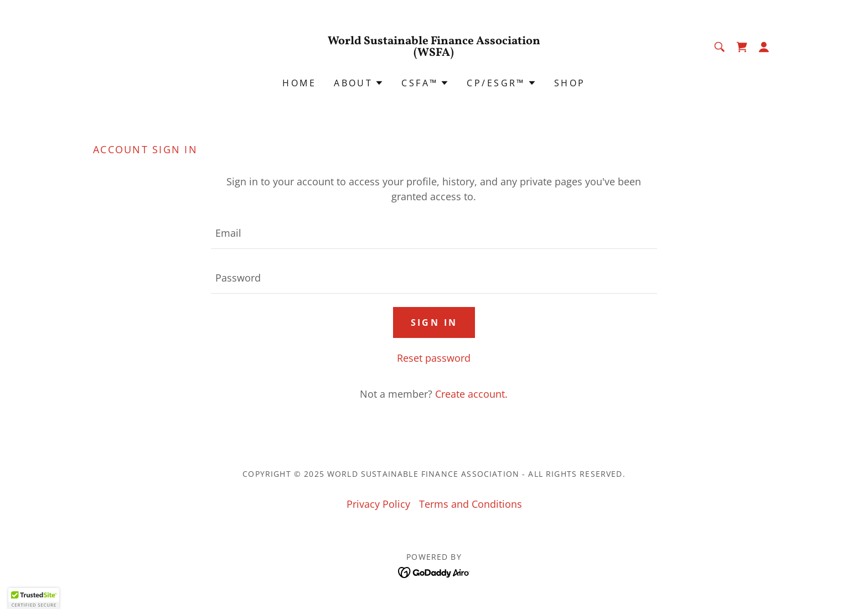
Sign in (434, 322)
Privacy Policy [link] (378, 504)
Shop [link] (570, 83)
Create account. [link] (471, 394)
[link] (434, 52)
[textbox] (434, 233)
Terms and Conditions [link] (471, 504)
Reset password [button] (434, 358)
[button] (764, 47)
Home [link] (299, 83)
